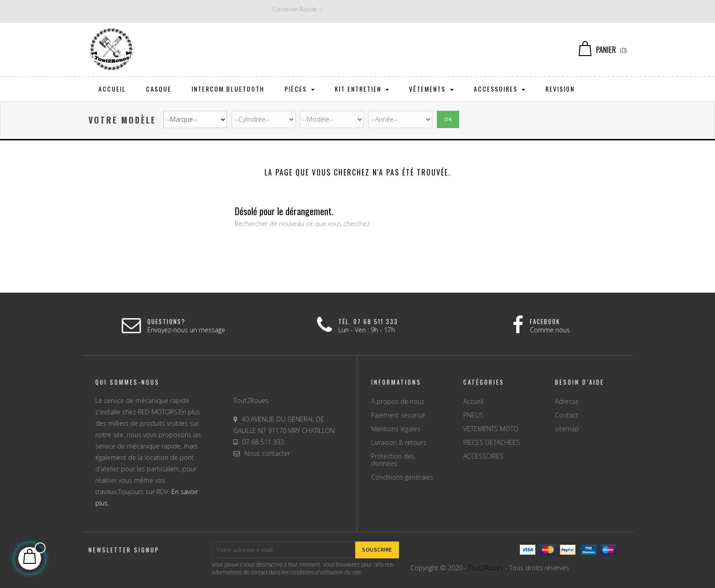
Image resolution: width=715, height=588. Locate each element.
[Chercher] (358, 50)
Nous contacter (267, 453)
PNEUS (473, 415)
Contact (567, 415)
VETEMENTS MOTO (491, 429)
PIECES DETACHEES (492, 442)
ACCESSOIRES (483, 456)
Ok (448, 119)
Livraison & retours (399, 442)
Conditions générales (402, 477)
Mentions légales (396, 429)
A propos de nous (398, 401)
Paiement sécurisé (398, 415)
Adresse (567, 401)
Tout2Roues (486, 568)
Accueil (473, 401)
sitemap (567, 429)
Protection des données (393, 460)
